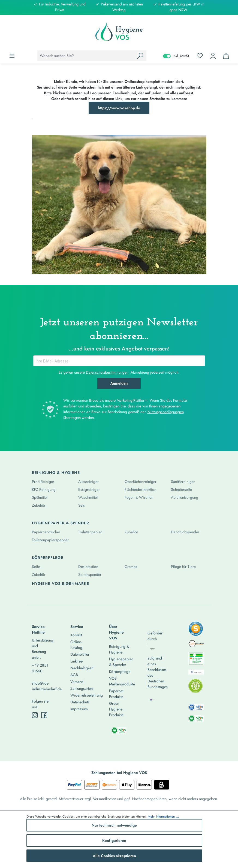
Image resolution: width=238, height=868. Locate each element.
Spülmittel (40, 497)
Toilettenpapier (90, 532)
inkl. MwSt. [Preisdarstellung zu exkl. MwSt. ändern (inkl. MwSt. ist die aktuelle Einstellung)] (177, 56)
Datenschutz (80, 702)
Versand (77, 682)
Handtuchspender (185, 532)
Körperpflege (48, 558)
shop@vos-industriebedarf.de (42, 686)
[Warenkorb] (226, 56)
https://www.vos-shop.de (119, 108)
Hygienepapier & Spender (61, 523)
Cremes (131, 567)
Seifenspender (90, 574)
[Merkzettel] (200, 56)
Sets (82, 505)
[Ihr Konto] (213, 56)
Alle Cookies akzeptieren (114, 856)
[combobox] (86, 56)
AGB (74, 675)
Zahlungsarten (82, 688)
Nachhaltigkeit (82, 668)
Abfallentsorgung (185, 497)
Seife (36, 567)
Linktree (76, 661)
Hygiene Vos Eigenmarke (61, 583)
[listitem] (196, 630)
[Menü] (12, 56)
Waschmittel (88, 497)
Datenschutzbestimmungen (107, 372)
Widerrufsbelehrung (87, 695)
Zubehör (39, 505)
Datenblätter (80, 654)
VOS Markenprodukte (122, 681)
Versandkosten (105, 799)
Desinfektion (88, 567)
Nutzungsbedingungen (166, 412)
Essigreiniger (89, 489)
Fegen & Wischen (139, 497)
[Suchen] (140, 56)
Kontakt (76, 635)
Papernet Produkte (116, 694)
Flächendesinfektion (140, 489)
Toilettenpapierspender (50, 540)
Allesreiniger (88, 482)
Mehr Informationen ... (163, 816)
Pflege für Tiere (183, 567)
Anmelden (119, 383)
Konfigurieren (114, 840)
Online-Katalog (76, 645)
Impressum (79, 709)
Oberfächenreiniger (141, 482)
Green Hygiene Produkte (116, 709)
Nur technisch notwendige (114, 825)
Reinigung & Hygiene (56, 473)
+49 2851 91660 (40, 668)
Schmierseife (181, 489)
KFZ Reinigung (44, 489)
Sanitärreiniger (183, 482)
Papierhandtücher (46, 532)
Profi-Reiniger (43, 482)
